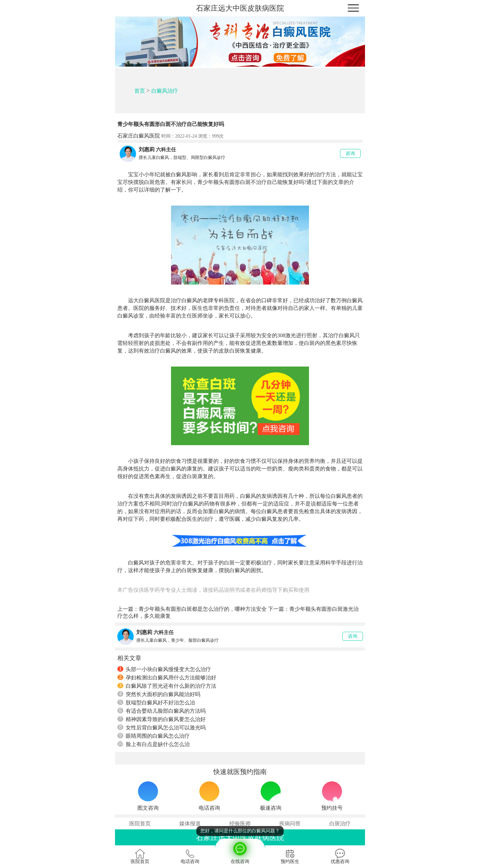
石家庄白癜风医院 (139, 136)
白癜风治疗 (165, 91)
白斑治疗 (340, 824)
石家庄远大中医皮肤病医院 (240, 8)
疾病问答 (290, 824)
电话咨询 (190, 856)
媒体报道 (190, 824)
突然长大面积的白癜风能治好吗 (159, 694)
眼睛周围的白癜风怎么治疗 (153, 736)
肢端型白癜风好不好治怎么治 (156, 702)
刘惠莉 (147, 149)
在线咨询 (240, 851)
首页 (140, 91)
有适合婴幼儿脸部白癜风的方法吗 (161, 711)
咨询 (350, 153)
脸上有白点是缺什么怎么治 (153, 744)
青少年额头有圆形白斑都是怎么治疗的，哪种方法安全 (203, 609)
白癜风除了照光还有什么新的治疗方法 (167, 686)
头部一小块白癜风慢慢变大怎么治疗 (164, 669)
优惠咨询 (340, 856)
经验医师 (240, 824)
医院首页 (140, 824)
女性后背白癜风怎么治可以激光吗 (161, 727)
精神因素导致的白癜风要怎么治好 (161, 719)
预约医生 (290, 856)
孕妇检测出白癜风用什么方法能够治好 (167, 677)
